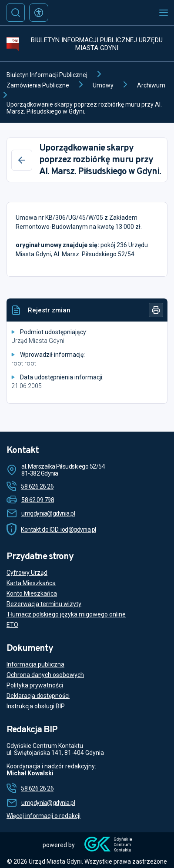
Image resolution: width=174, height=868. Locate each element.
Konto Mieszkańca (32, 593)
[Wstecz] (22, 160)
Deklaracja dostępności (38, 696)
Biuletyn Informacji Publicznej (47, 75)
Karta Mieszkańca (31, 583)
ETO (12, 625)
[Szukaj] (16, 13)
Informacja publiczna (35, 664)
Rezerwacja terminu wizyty (44, 604)
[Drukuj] (156, 310)
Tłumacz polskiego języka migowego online (66, 614)
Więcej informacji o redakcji (43, 816)
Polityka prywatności (35, 685)
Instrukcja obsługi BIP (36, 706)
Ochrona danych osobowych (45, 675)
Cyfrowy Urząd (27, 573)
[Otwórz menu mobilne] (164, 13)
